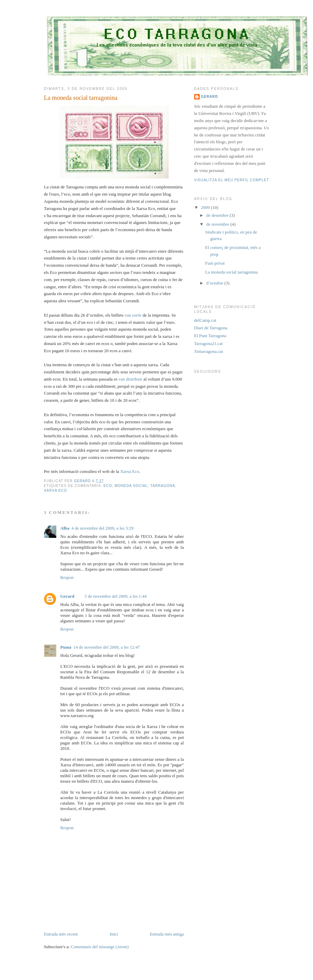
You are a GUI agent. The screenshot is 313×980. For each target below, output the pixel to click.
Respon (67, 577)
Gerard (67, 596)
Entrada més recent (61, 934)
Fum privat (215, 263)
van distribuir (131, 379)
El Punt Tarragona (210, 336)
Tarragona (163, 486)
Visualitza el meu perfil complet (232, 180)
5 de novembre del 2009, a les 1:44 (116, 596)
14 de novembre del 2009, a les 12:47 (107, 647)
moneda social (131, 486)
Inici (114, 934)
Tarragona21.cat (209, 343)
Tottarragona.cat (209, 351)
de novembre (218, 224)
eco (108, 486)
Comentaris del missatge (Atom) (99, 947)
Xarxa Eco (130, 471)
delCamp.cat (205, 320)
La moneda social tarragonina (231, 272)
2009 (206, 207)
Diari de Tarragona (211, 328)
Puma (66, 647)
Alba (65, 528)
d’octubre (215, 283)
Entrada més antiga (167, 934)
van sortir (134, 315)
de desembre (218, 215)
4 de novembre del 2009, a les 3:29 (102, 528)
